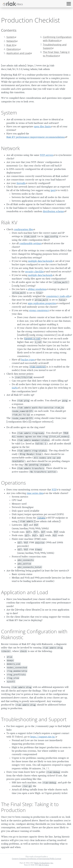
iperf (53, 190)
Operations (13, 49)
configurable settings (30, 243)
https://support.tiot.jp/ (43, 737)
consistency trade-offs (58, 296)
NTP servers (47, 155)
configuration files (23, 229)
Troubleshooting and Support (55, 46)
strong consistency (39, 310)
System (10, 37)
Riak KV (11, 45)
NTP (54, 490)
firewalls (21, 183)
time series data (35, 493)
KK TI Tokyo (44, 865)
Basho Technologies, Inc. (44, 863)
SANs (15, 388)
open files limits (42, 126)
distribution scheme (53, 211)
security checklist (34, 272)
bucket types (28, 360)
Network (11, 41)
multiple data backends (40, 261)
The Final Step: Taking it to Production (56, 54)
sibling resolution (37, 289)
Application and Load (18, 53)
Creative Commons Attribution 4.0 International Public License (37, 859)
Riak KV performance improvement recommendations (36, 137)
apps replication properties (42, 303)
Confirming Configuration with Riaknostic (57, 39)
